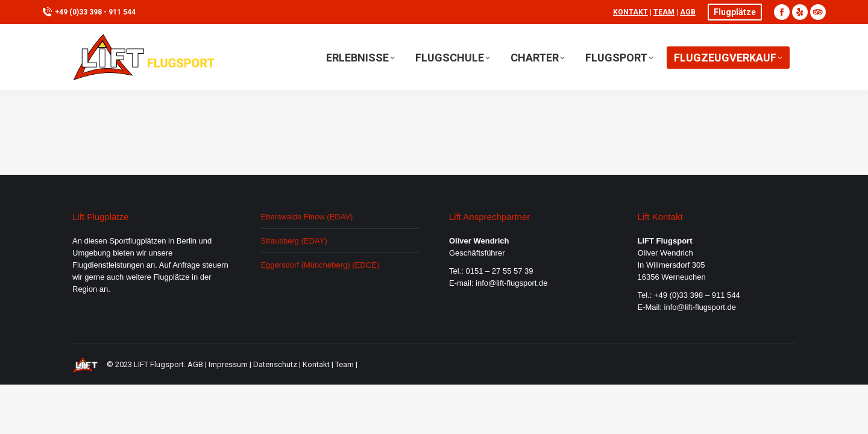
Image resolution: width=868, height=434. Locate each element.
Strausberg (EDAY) (294, 241)
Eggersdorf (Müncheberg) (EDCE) (320, 265)
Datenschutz (275, 364)
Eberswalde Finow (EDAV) (307, 217)
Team (664, 12)
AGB (688, 12)
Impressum (228, 364)
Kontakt (631, 12)
